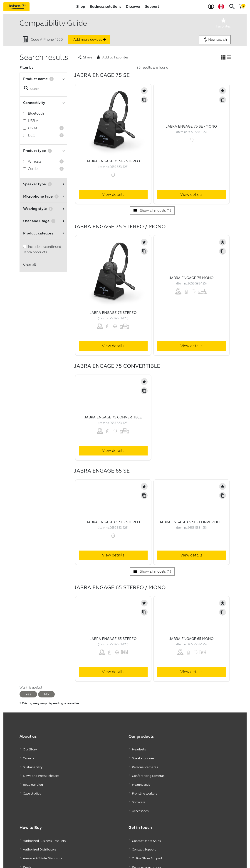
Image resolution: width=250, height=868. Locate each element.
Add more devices (90, 40)
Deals (27, 844)
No (46, 694)
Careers (28, 755)
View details (113, 194)
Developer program (146, 851)
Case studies (32, 783)
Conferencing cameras (148, 769)
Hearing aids (141, 776)
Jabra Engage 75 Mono (191, 278)
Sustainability (33, 762)
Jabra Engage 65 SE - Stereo (113, 522)
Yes (28, 694)
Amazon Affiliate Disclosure (43, 838)
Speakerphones (143, 755)
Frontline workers (145, 783)
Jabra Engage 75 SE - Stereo (113, 161)
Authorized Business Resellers (44, 824)
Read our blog (33, 776)
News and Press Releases (41, 769)
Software (139, 789)
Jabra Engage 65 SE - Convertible (192, 522)
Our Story (30, 748)
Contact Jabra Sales (146, 824)
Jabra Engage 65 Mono (191, 639)
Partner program (144, 858)
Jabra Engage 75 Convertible (113, 417)
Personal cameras (145, 762)
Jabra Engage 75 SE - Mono (191, 126)
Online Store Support (147, 838)
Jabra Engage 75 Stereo (113, 313)
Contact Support (144, 831)
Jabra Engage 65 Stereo (113, 639)
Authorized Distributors (40, 831)
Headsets (139, 748)
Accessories (140, 796)
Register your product (147, 844)
